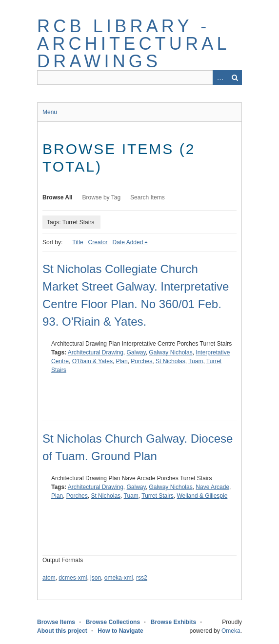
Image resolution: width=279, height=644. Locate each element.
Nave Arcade (212, 487)
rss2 (142, 578)
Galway (136, 352)
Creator (98, 242)
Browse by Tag (102, 197)
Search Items (148, 197)
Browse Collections (113, 622)
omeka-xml (119, 578)
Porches (141, 361)
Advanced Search (220, 78)
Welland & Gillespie (202, 496)
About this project (62, 631)
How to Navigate (120, 631)
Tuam (196, 361)
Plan (122, 361)
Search (235, 78)
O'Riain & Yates (92, 361)
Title (78, 242)
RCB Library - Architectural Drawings (133, 44)
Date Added (128, 242)
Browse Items (56, 622)
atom (49, 578)
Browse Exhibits (173, 622)
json (96, 578)
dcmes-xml (73, 578)
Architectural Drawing (96, 352)
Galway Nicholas (170, 352)
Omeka (231, 631)
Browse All (58, 197)
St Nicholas (170, 361)
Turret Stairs (158, 496)
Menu (50, 112)
